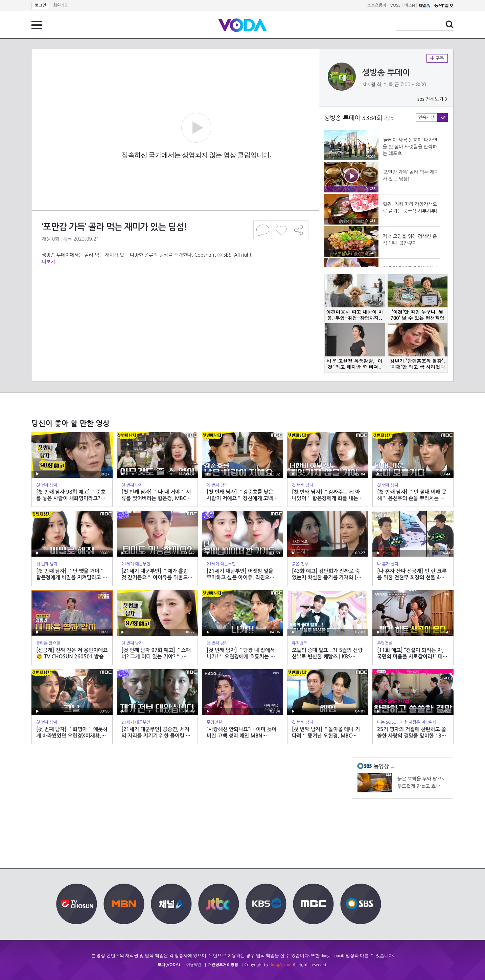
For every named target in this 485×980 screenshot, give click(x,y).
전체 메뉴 (37, 25)
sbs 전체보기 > (432, 99)
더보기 (49, 262)
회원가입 (61, 5)
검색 (449, 24)
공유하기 (299, 230)
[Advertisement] (175, 292)
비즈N (410, 5)
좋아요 (281, 230)
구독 (437, 58)
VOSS (396, 5)
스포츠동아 (377, 5)
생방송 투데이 (386, 73)
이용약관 (194, 965)
